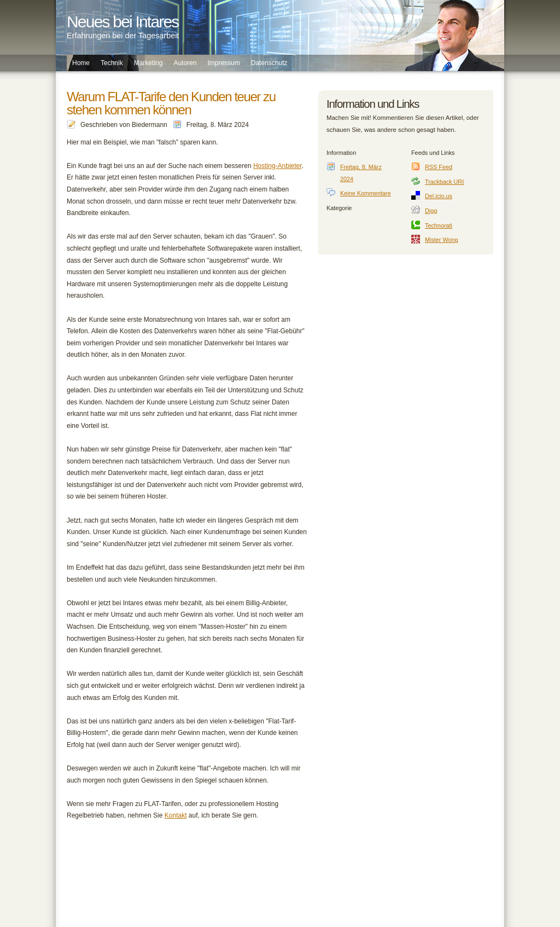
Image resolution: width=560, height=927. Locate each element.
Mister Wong (442, 240)
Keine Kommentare (366, 193)
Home (81, 63)
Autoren (185, 63)
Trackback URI (444, 182)
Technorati (439, 225)
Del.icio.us (439, 196)
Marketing (148, 63)
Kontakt (176, 815)
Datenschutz (269, 63)
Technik (112, 63)
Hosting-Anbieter (278, 166)
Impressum (223, 63)
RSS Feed (439, 167)
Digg (431, 211)
